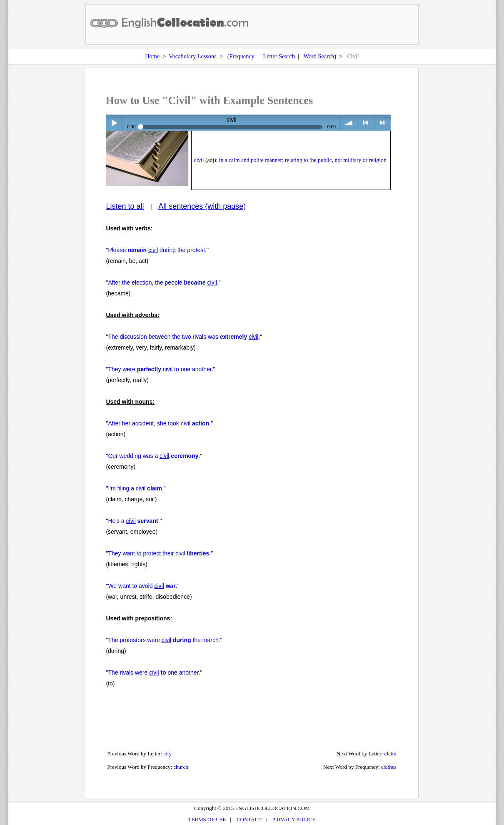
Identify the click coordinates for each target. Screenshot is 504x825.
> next (383, 123)
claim (390, 754)
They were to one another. (160, 369)
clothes (389, 767)
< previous (366, 123)
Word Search (319, 56)
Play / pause (114, 123)
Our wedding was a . (154, 456)
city (167, 754)
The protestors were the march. (164, 640)
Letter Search (279, 56)
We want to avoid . (142, 586)
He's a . (134, 521)
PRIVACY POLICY (294, 819)
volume (349, 123)
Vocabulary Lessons (193, 56)
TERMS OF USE (207, 819)
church (181, 767)
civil (199, 160)
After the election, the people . (163, 282)
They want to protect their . (159, 553)
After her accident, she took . (159, 423)
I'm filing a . (136, 488)
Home (152, 56)
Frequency (242, 56)
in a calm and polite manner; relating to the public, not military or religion (303, 160)
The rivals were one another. (154, 672)
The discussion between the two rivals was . (184, 337)
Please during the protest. (157, 250)
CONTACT (249, 819)
